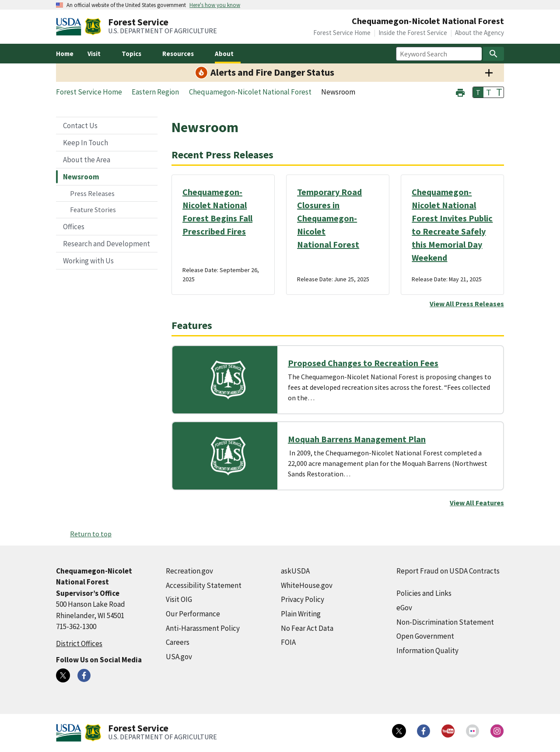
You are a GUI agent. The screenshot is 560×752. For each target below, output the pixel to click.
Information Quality (427, 651)
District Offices (79, 644)
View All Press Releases (467, 304)
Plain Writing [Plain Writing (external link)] (301, 614)
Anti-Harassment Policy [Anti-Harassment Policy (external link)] (203, 628)
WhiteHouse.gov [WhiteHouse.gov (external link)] (307, 585)
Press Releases (92, 193)
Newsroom (81, 177)
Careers (178, 642)
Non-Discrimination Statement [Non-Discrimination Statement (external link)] (445, 622)
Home (65, 54)
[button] (460, 92)
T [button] (478, 92)
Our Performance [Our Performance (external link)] (193, 614)
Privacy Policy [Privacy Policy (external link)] (303, 599)
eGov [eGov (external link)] (404, 608)
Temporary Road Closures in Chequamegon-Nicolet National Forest (329, 218)
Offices (74, 227)
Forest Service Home (342, 33)
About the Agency (479, 33)
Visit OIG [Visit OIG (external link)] (179, 599)
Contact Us (80, 126)
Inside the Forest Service (413, 33)
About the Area (87, 160)
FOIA (288, 642)
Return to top (91, 534)
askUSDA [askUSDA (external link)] (295, 571)
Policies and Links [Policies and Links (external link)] (424, 593)
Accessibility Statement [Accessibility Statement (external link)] (204, 585)
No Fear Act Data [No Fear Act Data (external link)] (307, 628)
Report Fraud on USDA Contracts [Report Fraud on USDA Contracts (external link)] (448, 571)
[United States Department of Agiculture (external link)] (70, 27)
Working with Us (88, 261)
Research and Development (107, 244)
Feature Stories (93, 210)
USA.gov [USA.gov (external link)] (179, 657)
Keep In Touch (86, 143)
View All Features (477, 503)
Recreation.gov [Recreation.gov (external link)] (189, 571)
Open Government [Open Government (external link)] (425, 636)
